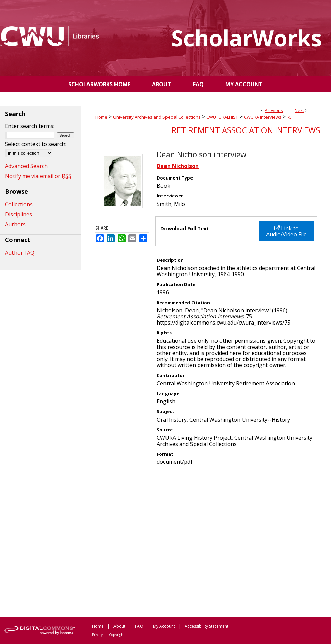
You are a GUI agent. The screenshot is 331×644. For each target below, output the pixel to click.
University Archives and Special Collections (157, 117)
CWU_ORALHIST (222, 117)
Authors (15, 224)
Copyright (117, 635)
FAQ (139, 626)
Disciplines (19, 214)
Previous (274, 110)
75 (289, 117)
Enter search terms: (30, 126)
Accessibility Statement (207, 626)
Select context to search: (36, 144)
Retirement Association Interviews (246, 130)
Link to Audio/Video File (286, 231)
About (119, 626)
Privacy (97, 635)
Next (299, 110)
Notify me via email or (38, 176)
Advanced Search (26, 166)
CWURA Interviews (263, 117)
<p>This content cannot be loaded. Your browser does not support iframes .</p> (208, 544)
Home (101, 117)
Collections (19, 204)
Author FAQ (20, 253)
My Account (164, 626)
